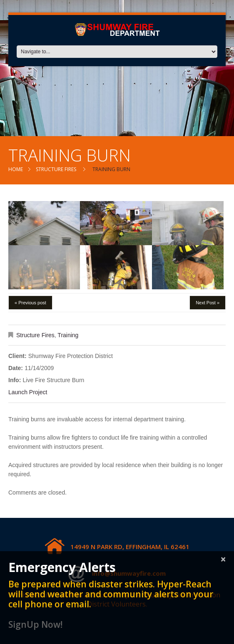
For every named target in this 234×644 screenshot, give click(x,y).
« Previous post (30, 303)
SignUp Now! (35, 624)
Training (68, 335)
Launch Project (28, 392)
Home (16, 169)
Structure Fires (56, 169)
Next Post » (208, 303)
